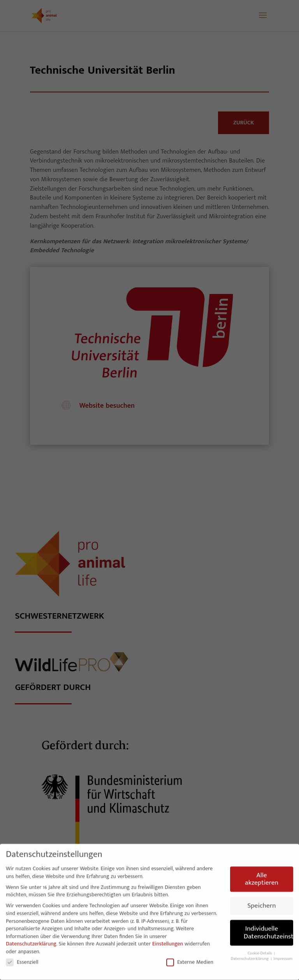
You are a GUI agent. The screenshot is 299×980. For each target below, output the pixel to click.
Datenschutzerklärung (31, 941)
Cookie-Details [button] (260, 951)
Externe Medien (190, 959)
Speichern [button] (261, 903)
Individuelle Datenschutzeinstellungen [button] (268, 930)
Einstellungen (168, 941)
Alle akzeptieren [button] (262, 877)
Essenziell (22, 959)
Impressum (283, 956)
